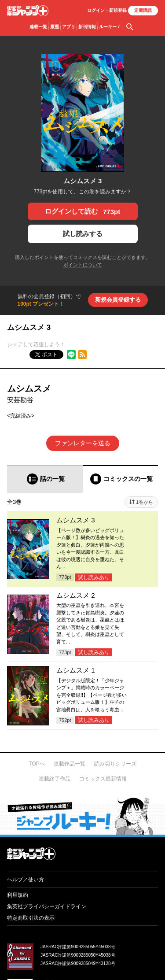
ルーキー (110, 27)
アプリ (69, 27)
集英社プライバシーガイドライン (47, 906)
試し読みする (83, 234)
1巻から (145, 502)
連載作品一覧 (70, 764)
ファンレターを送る (83, 443)
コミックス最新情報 (103, 779)
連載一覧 (38, 27)
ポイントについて (83, 265)
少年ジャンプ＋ (28, 11)
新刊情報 (87, 27)
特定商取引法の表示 (31, 918)
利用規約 (18, 895)
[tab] (45, 479)
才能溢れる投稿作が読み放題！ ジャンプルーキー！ (82, 816)
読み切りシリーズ (115, 764)
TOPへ (37, 764)
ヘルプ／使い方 (26, 880)
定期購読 (143, 10)
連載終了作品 (55, 779)
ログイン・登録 (107, 10)
